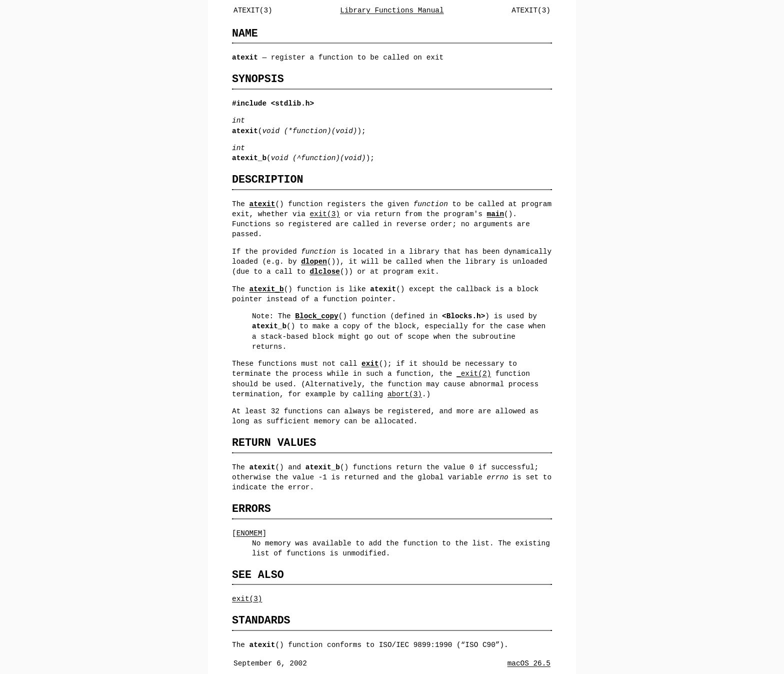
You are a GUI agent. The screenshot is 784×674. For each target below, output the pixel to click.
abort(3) (405, 394)
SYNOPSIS (258, 79)
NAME (245, 33)
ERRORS (251, 509)
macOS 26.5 (529, 663)
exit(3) (324, 214)
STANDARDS (261, 620)
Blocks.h (464, 316)
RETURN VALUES (274, 443)
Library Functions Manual (392, 10)
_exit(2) (474, 374)
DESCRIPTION (267, 179)
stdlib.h (292, 103)
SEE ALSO (258, 575)
